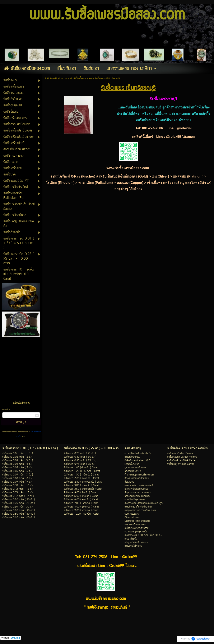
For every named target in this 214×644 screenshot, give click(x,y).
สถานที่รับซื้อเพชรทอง (81, 78)
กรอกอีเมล (6, 410)
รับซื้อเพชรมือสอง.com (56, 78)
